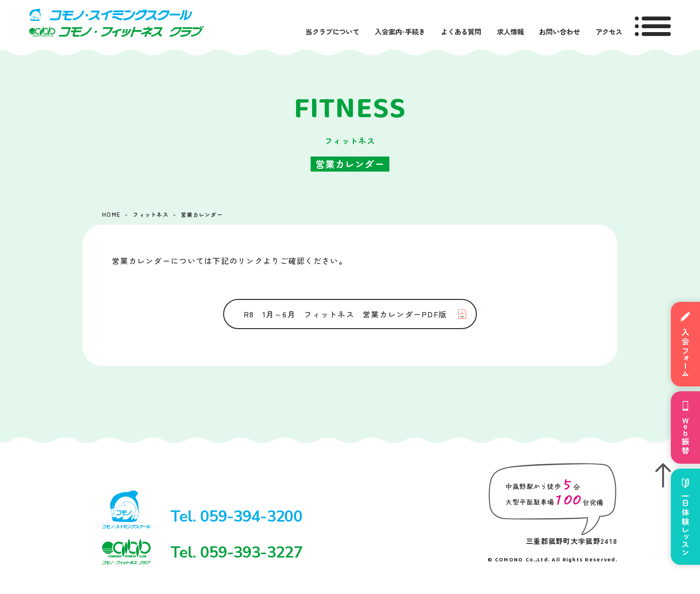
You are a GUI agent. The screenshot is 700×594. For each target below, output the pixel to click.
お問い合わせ (559, 31)
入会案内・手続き (400, 31)
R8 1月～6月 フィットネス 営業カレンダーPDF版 (345, 314)
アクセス (609, 31)
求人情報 (510, 31)
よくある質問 (461, 31)
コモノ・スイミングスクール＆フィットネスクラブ (117, 23)
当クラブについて (332, 31)
